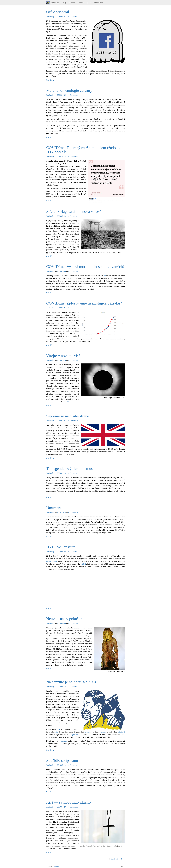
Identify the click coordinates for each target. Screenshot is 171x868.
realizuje (103, 732)
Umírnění (54, 508)
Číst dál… (50, 80)
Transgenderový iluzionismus (69, 469)
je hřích (87, 732)
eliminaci (121, 732)
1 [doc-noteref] (105, 275)
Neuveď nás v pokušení (65, 619)
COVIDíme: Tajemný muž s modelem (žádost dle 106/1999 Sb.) (85, 150)
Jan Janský (50, 17)
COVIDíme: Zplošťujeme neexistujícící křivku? (84, 303)
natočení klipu (52, 561)
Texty (64, 3)
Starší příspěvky (117, 859)
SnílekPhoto (99, 3)
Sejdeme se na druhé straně (68, 416)
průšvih (83, 564)
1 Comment (73, 687)
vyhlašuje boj (77, 735)
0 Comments (73, 17)
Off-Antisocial (58, 12)
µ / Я (89, 3)
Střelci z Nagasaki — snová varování (75, 211)
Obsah (81, 3)
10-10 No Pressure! (62, 547)
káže (56, 732)
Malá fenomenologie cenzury (69, 90)
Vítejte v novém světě (63, 356)
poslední (64, 741)
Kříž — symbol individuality (69, 802)
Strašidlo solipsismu (62, 760)
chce (59, 729)
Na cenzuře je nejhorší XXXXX (71, 682)
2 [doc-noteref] (124, 278)
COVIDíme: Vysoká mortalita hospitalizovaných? (85, 267)
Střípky (72, 3)
